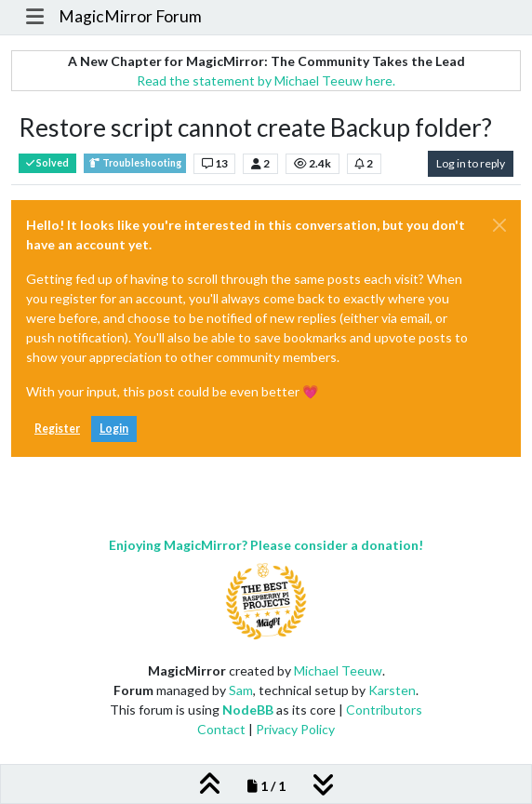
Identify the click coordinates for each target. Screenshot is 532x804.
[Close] (499, 225)
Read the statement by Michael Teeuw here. (266, 80)
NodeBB (248, 710)
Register (57, 429)
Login (114, 429)
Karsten (392, 690)
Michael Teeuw (338, 670)
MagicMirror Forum (130, 16)
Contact (221, 729)
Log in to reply (471, 163)
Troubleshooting (135, 163)
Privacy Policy (295, 729)
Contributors (384, 710)
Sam (241, 690)
